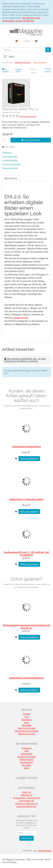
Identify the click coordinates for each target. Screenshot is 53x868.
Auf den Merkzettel (10, 160)
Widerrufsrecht (26, 759)
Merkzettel (27, 725)
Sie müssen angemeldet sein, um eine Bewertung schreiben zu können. (25, 360)
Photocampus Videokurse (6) (26, 798)
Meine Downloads (26, 734)
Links (26, 717)
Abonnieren (26, 838)
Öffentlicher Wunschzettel (27, 731)
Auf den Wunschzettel (11, 164)
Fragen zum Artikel (10, 168)
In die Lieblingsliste (10, 156)
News (27, 768)
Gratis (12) (26, 792)
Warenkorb (27, 720)
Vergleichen (7, 153)
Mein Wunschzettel (27, 728)
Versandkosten (45, 851)
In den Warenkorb (31, 140)
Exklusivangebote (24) (26, 806)
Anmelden (27, 41)
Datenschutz (27, 754)
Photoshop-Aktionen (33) (26, 804)
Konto (26, 723)
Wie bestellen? (26, 762)
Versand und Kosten (26, 757)
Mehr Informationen (29, 459)
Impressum (26, 748)
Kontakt (27, 714)
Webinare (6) (26, 795)
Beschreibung (11, 178)
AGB (26, 751)
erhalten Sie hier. (21, 318)
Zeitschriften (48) (26, 801)
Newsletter (26, 765)
